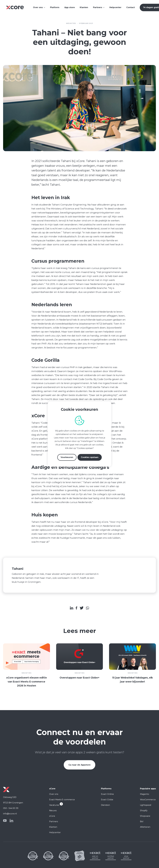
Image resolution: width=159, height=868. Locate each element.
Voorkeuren (67, 457)
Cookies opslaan (90, 457)
